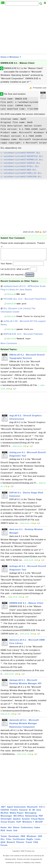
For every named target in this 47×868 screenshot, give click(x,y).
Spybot (17, 821)
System (26, 821)
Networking (31, 818)
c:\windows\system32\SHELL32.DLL (21, 173)
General (23, 812)
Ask (15, 833)
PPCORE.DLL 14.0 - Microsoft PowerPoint (25, 301)
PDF (41, 818)
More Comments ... (10, 346)
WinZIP (39, 824)
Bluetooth (32, 809)
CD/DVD (5, 812)
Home (4, 57)
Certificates (19, 842)
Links (38, 842)
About (16, 830)
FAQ (36, 845)
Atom (9, 833)
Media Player (17, 815)
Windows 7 (15, 57)
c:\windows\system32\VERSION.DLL (21, 177)
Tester (4, 839)
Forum (4, 848)
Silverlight (6, 821)
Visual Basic (38, 821)
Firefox (14, 812)
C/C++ (42, 809)
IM (34, 812)
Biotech (11, 845)
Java (39, 812)
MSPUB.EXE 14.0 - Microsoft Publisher (23, 337)
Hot (10, 830)
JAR (40, 839)
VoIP (19, 824)
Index (37, 830)
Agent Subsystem (16, 809)
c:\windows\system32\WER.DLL (19, 170)
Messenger (6, 818)
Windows (32, 839)
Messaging (31, 815)
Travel (29, 845)
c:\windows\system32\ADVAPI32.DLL (22, 156)
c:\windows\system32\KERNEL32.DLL (22, 160)
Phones (20, 845)
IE (30, 812)
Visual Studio (8, 824)
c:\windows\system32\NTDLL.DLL (20, 166)
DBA (23, 839)
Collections (27, 830)
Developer (14, 839)
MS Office (19, 818)
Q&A (3, 845)
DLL (3, 842)
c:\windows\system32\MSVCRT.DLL (21, 153)
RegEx (30, 842)
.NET (3, 809)
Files (9, 842)
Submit (30, 277)
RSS (3, 833)
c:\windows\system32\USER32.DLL (21, 163)
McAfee (5, 815)
